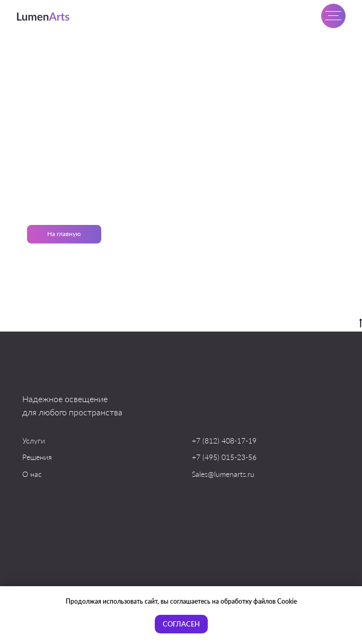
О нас (32, 474)
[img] (44, 16)
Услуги (34, 441)
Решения (37, 457)
